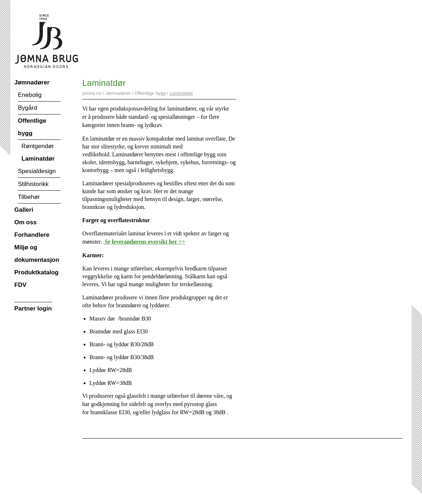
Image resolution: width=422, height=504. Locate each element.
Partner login (33, 309)
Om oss (25, 222)
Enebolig (30, 95)
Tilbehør (29, 197)
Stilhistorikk (33, 184)
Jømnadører (32, 82)
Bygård (28, 108)
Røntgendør (38, 146)
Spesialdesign (37, 171)
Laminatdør (38, 159)
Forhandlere (32, 235)
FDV (20, 285)
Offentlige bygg (32, 127)
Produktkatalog (36, 272)
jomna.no (92, 93)
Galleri (24, 210)
